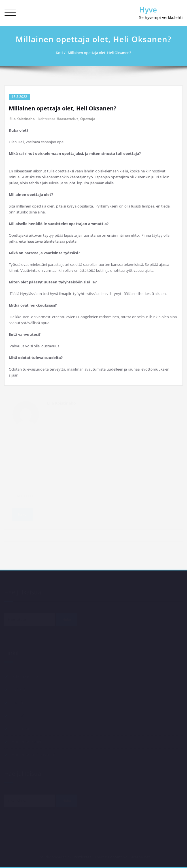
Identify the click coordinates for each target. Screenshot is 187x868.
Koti (62, 53)
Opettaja (88, 119)
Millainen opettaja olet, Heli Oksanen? (102, 53)
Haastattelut (67, 119)
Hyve (148, 10)
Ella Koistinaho (22, 119)
